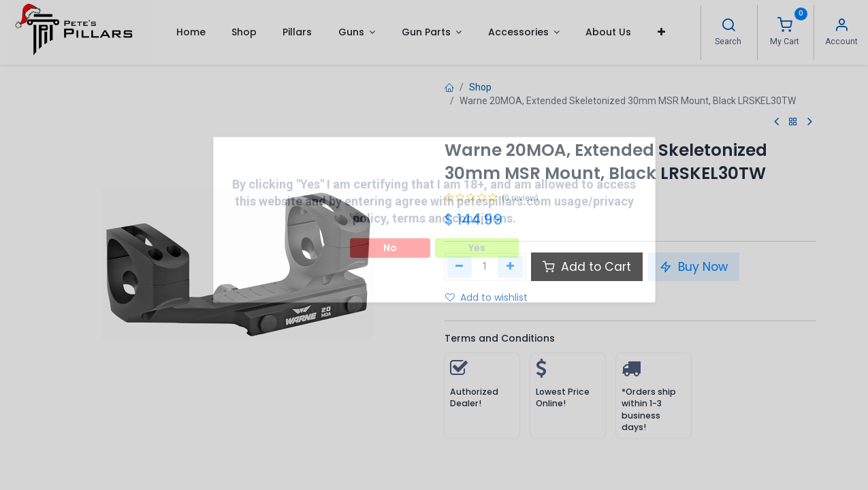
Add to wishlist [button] (486, 297)
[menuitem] (190, 32)
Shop (480, 87)
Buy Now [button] (694, 267)
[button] (661, 32)
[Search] (728, 27)
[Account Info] (841, 27)
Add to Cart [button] (587, 267)
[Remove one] (460, 267)
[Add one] (510, 267)
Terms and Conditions (500, 338)
